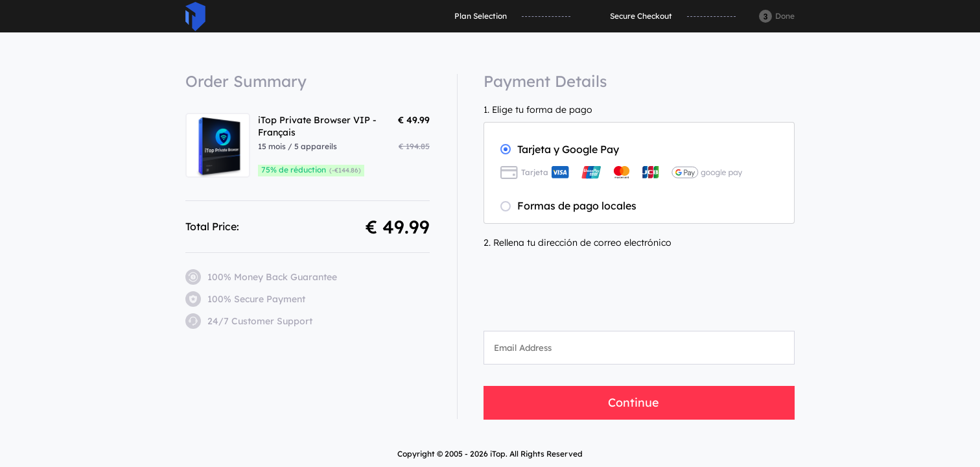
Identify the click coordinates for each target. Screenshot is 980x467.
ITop (195, 17)
